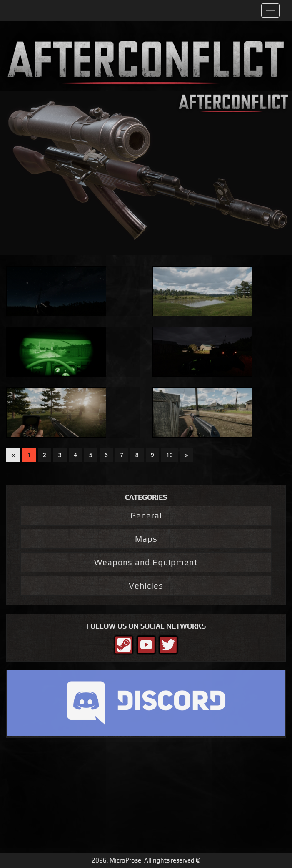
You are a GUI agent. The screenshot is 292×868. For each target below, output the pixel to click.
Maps (146, 539)
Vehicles (146, 585)
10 (170, 455)
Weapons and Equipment (146, 562)
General (146, 515)
